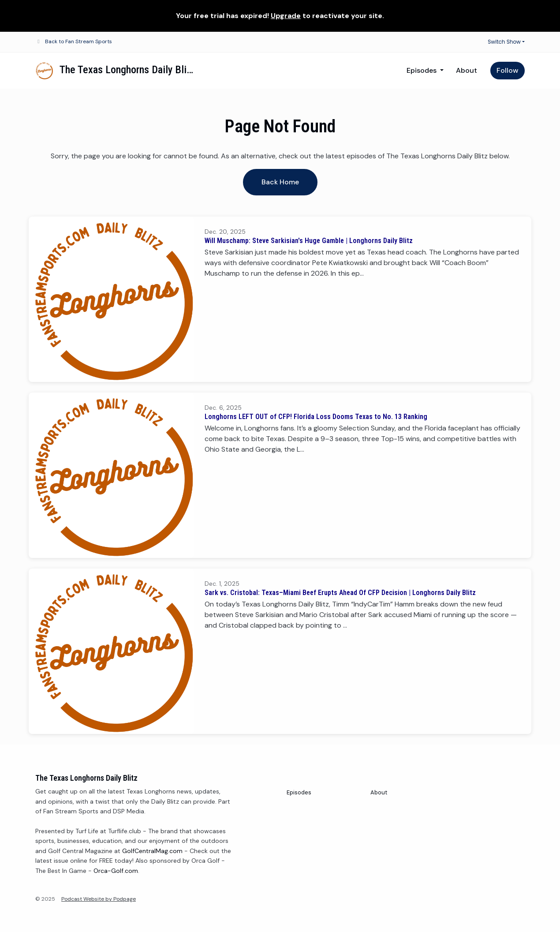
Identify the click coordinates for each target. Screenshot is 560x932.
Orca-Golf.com (116, 871)
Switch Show (504, 42)
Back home (280, 182)
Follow (508, 70)
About (467, 70)
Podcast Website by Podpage (99, 899)
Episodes (422, 70)
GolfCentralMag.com (152, 851)
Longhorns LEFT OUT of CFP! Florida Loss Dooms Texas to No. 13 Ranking (316, 417)
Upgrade (286, 16)
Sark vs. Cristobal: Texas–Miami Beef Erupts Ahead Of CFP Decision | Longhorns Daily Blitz (340, 593)
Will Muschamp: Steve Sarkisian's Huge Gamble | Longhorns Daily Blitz (309, 241)
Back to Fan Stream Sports (78, 41)
